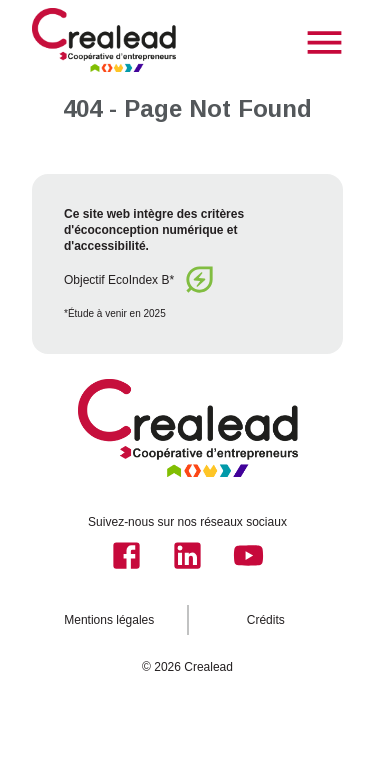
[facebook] (126, 555)
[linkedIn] (187, 555)
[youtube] (248, 555)
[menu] (324, 42)
